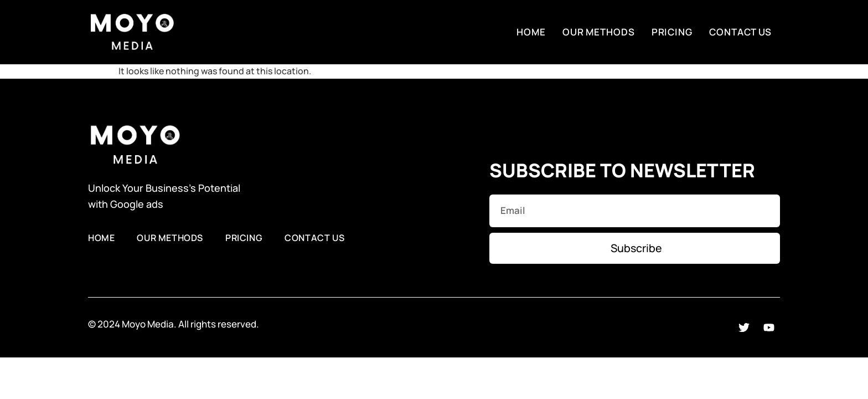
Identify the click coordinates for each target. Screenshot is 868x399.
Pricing (672, 32)
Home (531, 32)
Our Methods (599, 32)
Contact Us (740, 32)
